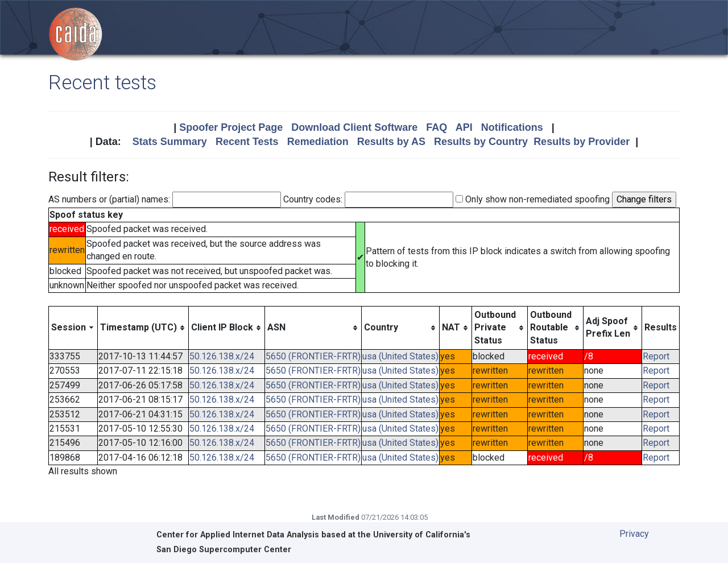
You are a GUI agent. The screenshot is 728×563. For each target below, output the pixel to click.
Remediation (318, 142)
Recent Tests (247, 142)
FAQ (437, 127)
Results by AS (391, 142)
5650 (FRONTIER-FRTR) (313, 356)
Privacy (634, 534)
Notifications (512, 127)
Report (656, 356)
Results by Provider (582, 142)
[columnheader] (73, 328)
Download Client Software (354, 127)
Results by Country (481, 142)
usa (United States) (400, 356)
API (464, 127)
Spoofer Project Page (231, 127)
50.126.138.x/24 (222, 356)
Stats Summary (170, 142)
